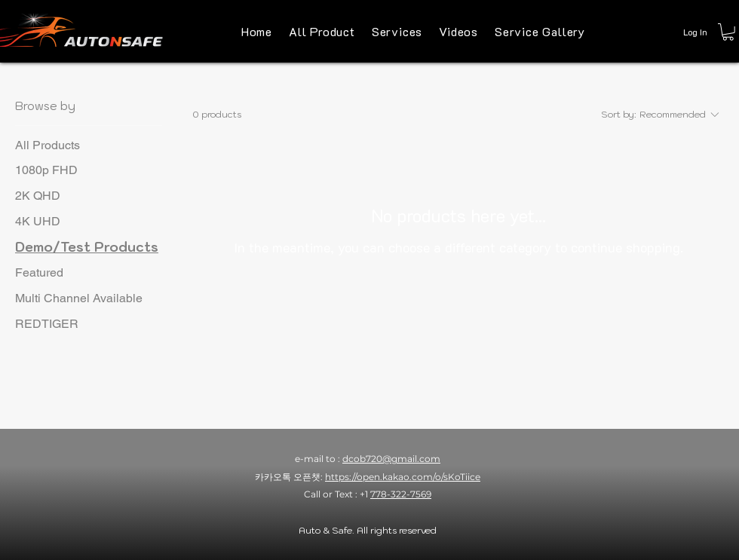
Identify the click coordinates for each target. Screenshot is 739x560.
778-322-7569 (401, 494)
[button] (728, 32)
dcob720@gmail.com (391, 459)
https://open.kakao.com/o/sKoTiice (403, 477)
